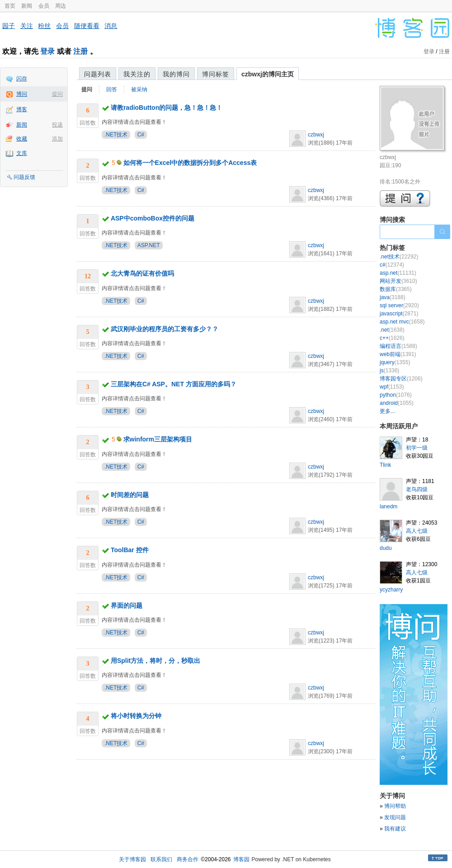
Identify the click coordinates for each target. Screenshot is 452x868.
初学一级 (417, 448)
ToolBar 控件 (130, 550)
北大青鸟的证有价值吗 (142, 273)
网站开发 (398, 281)
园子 (9, 26)
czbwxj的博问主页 (268, 74)
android (397, 403)
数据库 (396, 289)
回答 (112, 89)
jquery (395, 362)
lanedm (388, 507)
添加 (57, 139)
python (396, 395)
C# (141, 135)
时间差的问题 (130, 495)
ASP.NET (149, 245)
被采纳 (139, 89)
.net (392, 330)
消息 (111, 26)
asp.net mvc (402, 322)
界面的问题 (127, 605)
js (389, 371)
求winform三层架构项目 (158, 439)
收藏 (22, 139)
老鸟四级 (417, 489)
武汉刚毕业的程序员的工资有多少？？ (165, 329)
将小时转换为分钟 (136, 716)
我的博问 (176, 74)
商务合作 (188, 859)
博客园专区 (401, 379)
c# (392, 265)
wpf (392, 387)
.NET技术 (116, 135)
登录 (47, 51)
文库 (22, 153)
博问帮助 (395, 806)
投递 (57, 125)
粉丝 (44, 26)
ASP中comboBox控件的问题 (153, 218)
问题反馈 (24, 177)
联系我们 (161, 859)
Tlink (385, 465)
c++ (392, 338)
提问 (57, 94)
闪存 (22, 79)
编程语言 (398, 346)
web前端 (398, 354)
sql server (399, 305)
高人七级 (417, 531)
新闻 (27, 6)
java (393, 297)
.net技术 (399, 257)
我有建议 (395, 829)
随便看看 (87, 26)
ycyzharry (391, 590)
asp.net (398, 273)
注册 (80, 51)
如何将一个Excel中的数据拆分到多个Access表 (190, 163)
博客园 (241, 859)
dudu (386, 548)
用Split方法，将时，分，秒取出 (155, 661)
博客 (22, 109)
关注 (27, 26)
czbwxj (316, 135)
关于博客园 (132, 859)
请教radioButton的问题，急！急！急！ (167, 108)
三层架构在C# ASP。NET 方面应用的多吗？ (174, 384)
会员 (44, 6)
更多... (387, 411)
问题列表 (98, 74)
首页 (10, 6)
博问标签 (216, 74)
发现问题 (395, 817)
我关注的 (137, 74)
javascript (399, 314)
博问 (22, 94)
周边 (61, 6)
